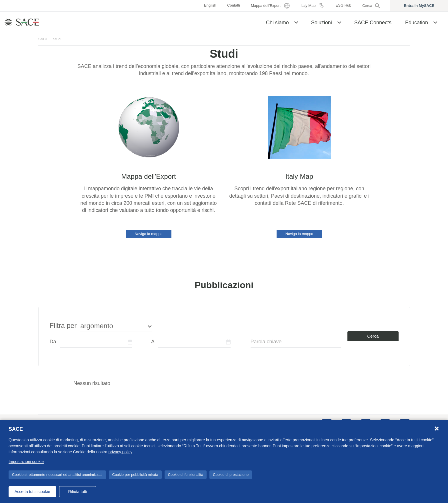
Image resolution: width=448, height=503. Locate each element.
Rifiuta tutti (77, 492)
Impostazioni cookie (26, 462)
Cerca (373, 336)
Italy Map (299, 176)
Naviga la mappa (149, 234)
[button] (296, 22)
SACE (43, 39)
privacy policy (120, 452)
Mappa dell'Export (148, 176)
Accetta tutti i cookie (32, 492)
